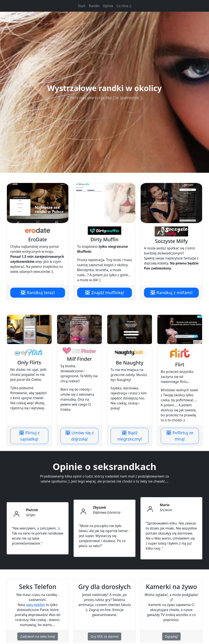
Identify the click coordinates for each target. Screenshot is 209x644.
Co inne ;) (124, 6)
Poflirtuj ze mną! (180, 436)
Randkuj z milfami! (171, 293)
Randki (94, 6)
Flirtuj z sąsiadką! (29, 436)
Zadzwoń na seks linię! (38, 636)
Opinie (108, 6)
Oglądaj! (171, 636)
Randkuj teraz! (38, 293)
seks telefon (36, 605)
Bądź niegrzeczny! (130, 436)
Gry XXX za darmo (104, 636)
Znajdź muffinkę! (104, 293)
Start (83, 6)
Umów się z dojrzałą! (80, 436)
